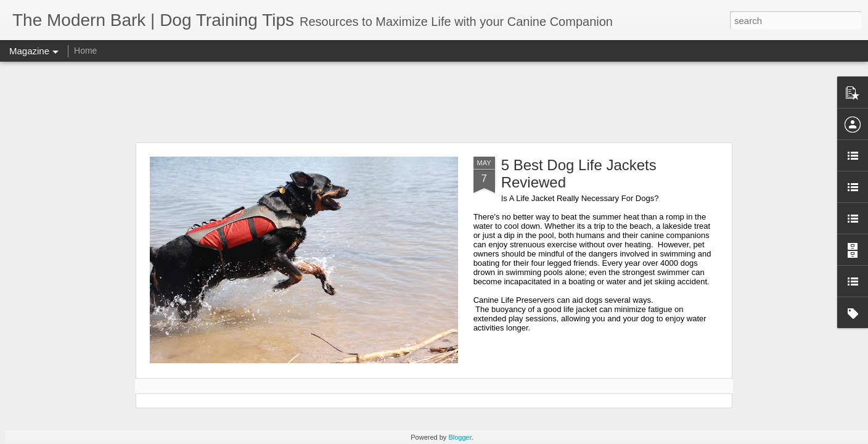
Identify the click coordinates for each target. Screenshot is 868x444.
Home (85, 51)
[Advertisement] (434, 102)
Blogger (460, 437)
